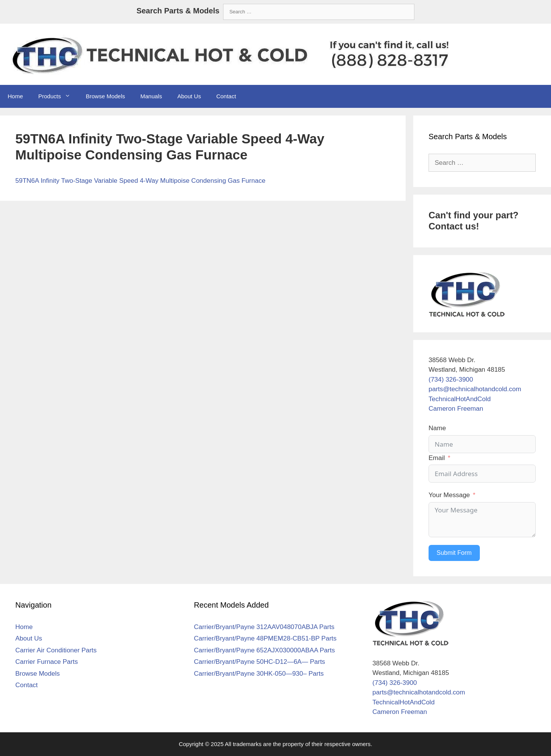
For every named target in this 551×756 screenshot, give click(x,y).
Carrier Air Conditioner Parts (56, 650)
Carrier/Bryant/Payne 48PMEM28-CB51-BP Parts (265, 638)
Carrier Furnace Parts (46, 662)
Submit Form (454, 553)
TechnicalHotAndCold (460, 399)
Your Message (449, 495)
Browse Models (105, 96)
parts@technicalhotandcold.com (475, 389)
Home (15, 96)
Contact (226, 96)
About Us (189, 96)
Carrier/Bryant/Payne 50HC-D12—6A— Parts (260, 662)
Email (437, 458)
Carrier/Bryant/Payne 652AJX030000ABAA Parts (265, 650)
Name (437, 428)
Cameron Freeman (456, 409)
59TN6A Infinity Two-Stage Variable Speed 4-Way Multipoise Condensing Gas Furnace (140, 181)
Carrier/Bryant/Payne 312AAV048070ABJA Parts (264, 627)
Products (58, 96)
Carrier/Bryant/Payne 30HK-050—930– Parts (259, 674)
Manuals (151, 96)
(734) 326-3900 (451, 380)
